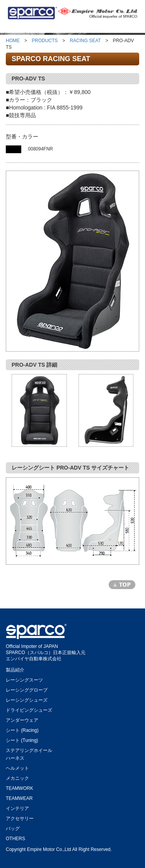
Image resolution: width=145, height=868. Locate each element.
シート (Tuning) (22, 739)
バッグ (13, 827)
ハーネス (15, 757)
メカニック (17, 777)
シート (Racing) (22, 729)
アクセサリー (20, 817)
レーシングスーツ (24, 679)
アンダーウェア (22, 719)
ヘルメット (17, 767)
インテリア (17, 807)
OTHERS (15, 837)
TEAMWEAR (19, 797)
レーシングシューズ (27, 699)
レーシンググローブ (27, 689)
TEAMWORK (20, 787)
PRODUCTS (45, 41)
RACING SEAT (85, 41)
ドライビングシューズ (29, 709)
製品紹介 (15, 669)
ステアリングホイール (29, 749)
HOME (13, 41)
